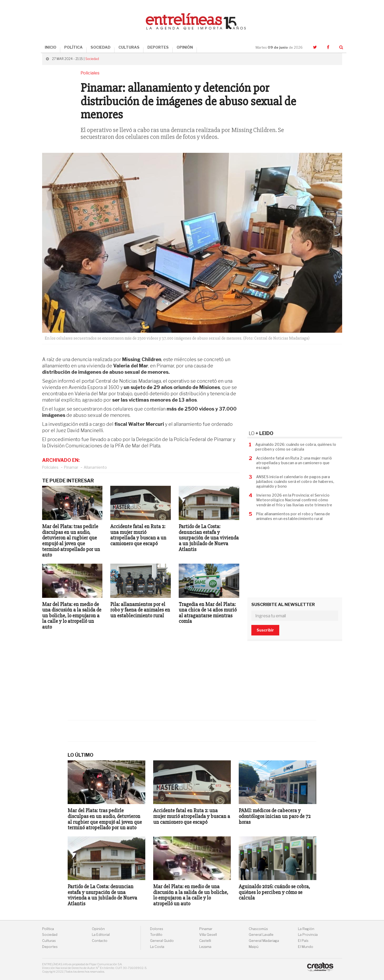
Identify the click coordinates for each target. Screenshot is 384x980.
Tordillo (156, 935)
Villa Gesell (208, 935)
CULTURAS (129, 47)
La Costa (157, 947)
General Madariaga (264, 941)
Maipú (254, 947)
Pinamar (71, 467)
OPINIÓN (185, 47)
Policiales (50, 467)
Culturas (49, 941)
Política (48, 929)
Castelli (205, 941)
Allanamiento (95, 467)
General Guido (162, 941)
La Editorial (101, 935)
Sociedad (92, 59)
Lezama (205, 947)
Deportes (50, 947)
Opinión (98, 929)
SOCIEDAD (101, 47)
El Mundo (306, 947)
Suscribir (265, 630)
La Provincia (308, 935)
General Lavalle (261, 935)
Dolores (157, 929)
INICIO (51, 47)
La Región (306, 929)
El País (303, 941)
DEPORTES (158, 47)
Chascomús (258, 929)
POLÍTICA (73, 47)
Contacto (100, 941)
